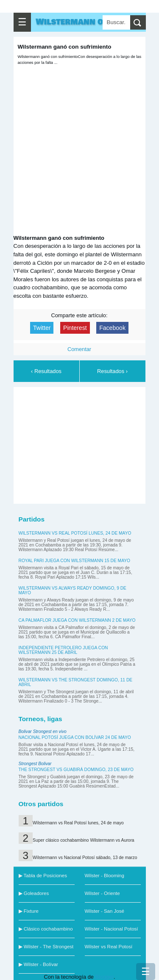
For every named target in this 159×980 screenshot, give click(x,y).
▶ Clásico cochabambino (46, 929)
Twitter (42, 328)
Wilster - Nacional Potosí (112, 929)
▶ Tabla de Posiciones (43, 876)
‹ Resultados (46, 371)
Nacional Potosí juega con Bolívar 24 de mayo (75, 737)
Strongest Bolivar (35, 764)
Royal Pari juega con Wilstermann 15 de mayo (75, 561)
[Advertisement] (81, 444)
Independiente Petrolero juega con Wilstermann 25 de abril (63, 650)
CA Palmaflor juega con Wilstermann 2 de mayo (77, 620)
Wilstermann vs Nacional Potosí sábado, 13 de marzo (85, 858)
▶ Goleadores (34, 893)
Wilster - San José (105, 911)
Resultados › (112, 371)
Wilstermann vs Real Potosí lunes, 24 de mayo (75, 533)
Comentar (79, 349)
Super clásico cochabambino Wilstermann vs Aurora (84, 840)
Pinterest (75, 328)
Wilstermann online (81, 22)
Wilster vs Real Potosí (109, 947)
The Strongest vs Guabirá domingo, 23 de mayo (76, 770)
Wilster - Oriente (102, 893)
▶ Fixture (29, 911)
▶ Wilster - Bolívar (38, 964)
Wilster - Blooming (105, 876)
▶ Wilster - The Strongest (46, 947)
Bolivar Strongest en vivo (43, 732)
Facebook (112, 328)
